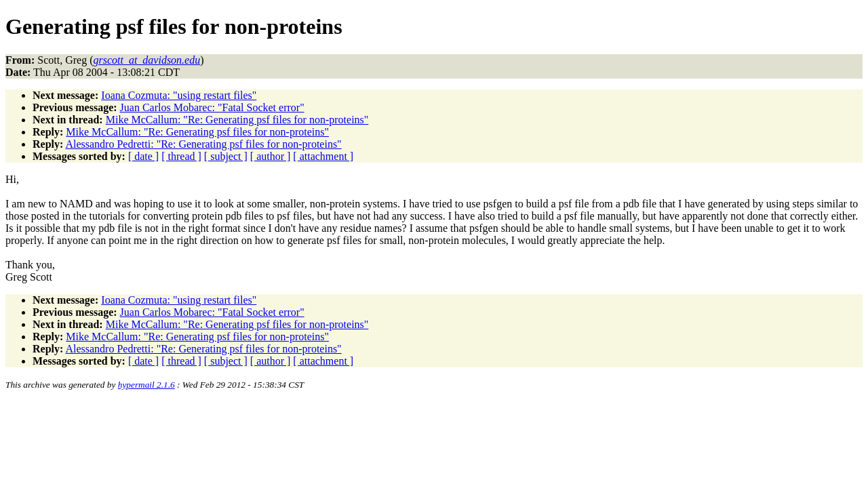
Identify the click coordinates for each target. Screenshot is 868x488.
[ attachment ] (323, 156)
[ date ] (143, 156)
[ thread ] (181, 156)
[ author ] (271, 156)
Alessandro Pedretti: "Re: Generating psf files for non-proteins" (203, 144)
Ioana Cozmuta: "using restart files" (179, 95)
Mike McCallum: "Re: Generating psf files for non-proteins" (237, 120)
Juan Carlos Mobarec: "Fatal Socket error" (212, 107)
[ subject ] (226, 156)
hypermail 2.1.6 (146, 385)
